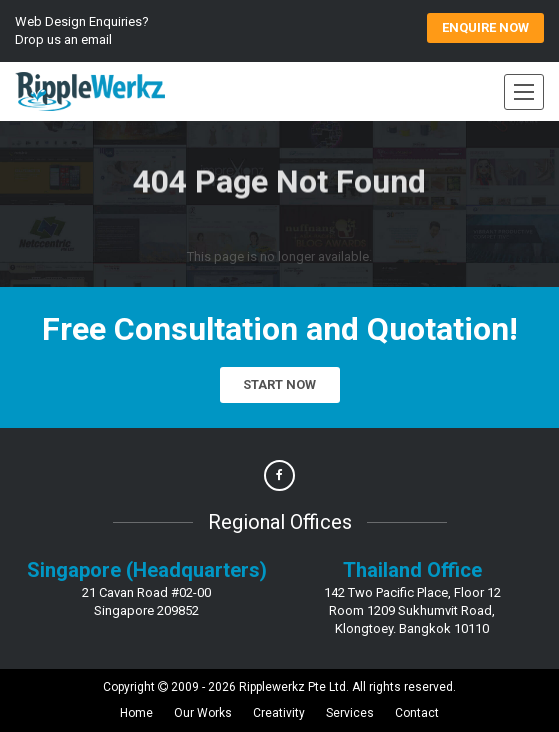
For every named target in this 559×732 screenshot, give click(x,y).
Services (350, 713)
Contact (417, 713)
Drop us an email (63, 39)
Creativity (279, 713)
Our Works (203, 713)
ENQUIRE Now (485, 27)
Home (136, 713)
